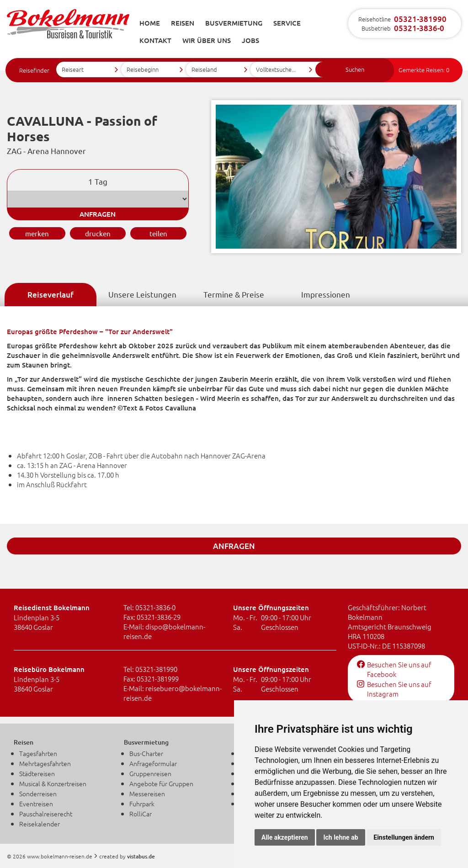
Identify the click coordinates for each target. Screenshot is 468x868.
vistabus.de (141, 856)
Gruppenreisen (150, 773)
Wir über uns (207, 40)
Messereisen (147, 793)
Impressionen (326, 294)
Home (150, 23)
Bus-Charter (146, 753)
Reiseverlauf (51, 295)
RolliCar (141, 814)
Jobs (250, 40)
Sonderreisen (38, 793)
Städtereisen (37, 773)
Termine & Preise (234, 294)
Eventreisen (36, 804)
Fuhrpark (142, 804)
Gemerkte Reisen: (424, 70)
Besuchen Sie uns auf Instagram (394, 689)
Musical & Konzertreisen (53, 783)
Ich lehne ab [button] (340, 837)
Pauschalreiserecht (46, 814)
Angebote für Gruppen (161, 783)
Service (287, 23)
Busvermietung (234, 23)
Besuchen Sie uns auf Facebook (394, 669)
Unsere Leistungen (142, 294)
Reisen (183, 23)
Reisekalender (40, 824)
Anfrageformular (153, 763)
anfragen (98, 214)
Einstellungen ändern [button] (404, 837)
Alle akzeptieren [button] (285, 837)
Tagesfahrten (38, 753)
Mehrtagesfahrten (45, 763)
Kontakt (155, 40)
